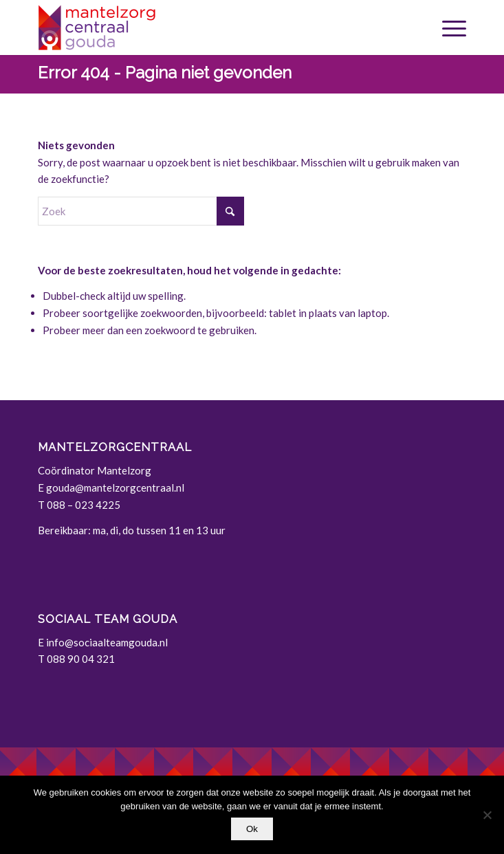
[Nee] (487, 815)
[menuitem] (447, 28)
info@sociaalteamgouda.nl (107, 642)
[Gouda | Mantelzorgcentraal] (209, 28)
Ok (252, 829)
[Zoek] (141, 211)
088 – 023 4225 (84, 505)
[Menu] (447, 28)
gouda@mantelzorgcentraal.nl (115, 488)
